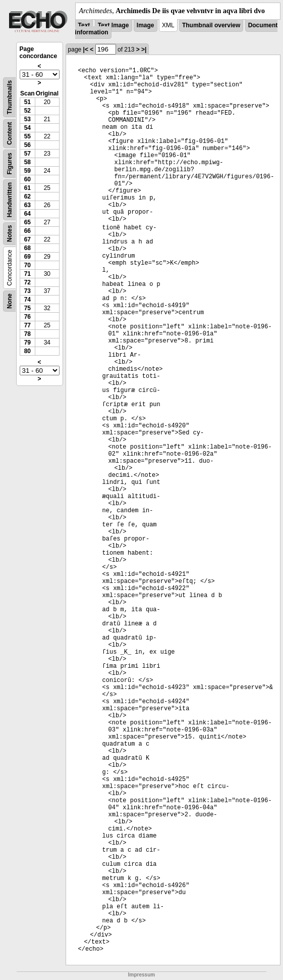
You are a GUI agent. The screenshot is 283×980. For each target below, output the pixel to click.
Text (84, 25)
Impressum (142, 975)
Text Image (114, 25)
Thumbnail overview (211, 25)
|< (86, 50)
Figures (10, 163)
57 (27, 154)
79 (27, 342)
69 (27, 257)
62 (27, 197)
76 (27, 317)
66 (27, 231)
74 (27, 300)
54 (27, 128)
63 (27, 205)
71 (27, 274)
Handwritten (10, 200)
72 (27, 282)
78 (27, 334)
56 (27, 145)
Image (146, 25)
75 (27, 308)
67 (27, 239)
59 (27, 171)
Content (10, 134)
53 (27, 119)
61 (27, 188)
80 (27, 351)
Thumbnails (10, 97)
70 (27, 265)
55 (27, 136)
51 (27, 102)
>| (144, 50)
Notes (10, 234)
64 (27, 214)
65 (27, 222)
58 (27, 162)
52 (27, 111)
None (10, 301)
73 (27, 291)
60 (27, 179)
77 (27, 325)
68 (27, 248)
